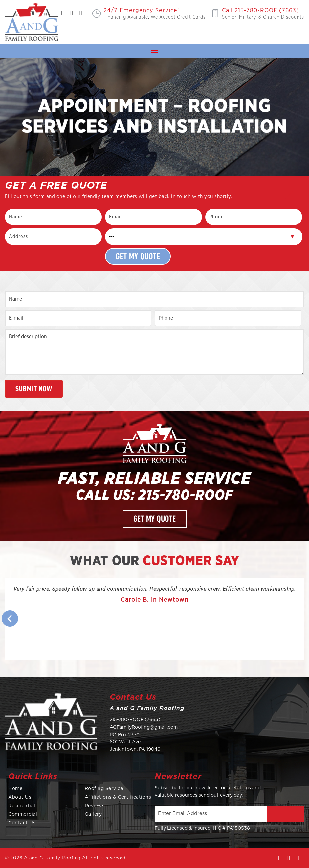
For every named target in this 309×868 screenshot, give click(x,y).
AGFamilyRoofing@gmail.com (144, 727)
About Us (20, 797)
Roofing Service (104, 789)
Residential (22, 806)
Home (15, 789)
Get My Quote (155, 519)
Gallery (93, 814)
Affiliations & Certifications (118, 797)
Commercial (23, 814)
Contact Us (22, 823)
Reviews (95, 806)
